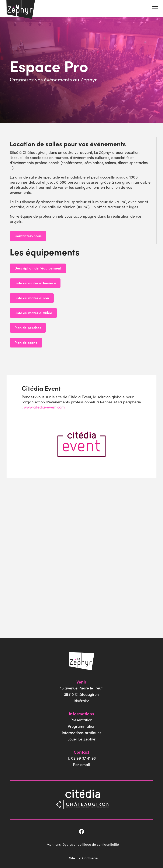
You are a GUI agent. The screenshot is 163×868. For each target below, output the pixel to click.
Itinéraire (81, 701)
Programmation (81, 726)
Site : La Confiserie (85, 855)
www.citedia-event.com (44, 407)
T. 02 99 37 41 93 (81, 758)
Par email (81, 764)
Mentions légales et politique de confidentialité (84, 842)
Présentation (81, 720)
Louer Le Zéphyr (81, 739)
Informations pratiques (81, 733)
